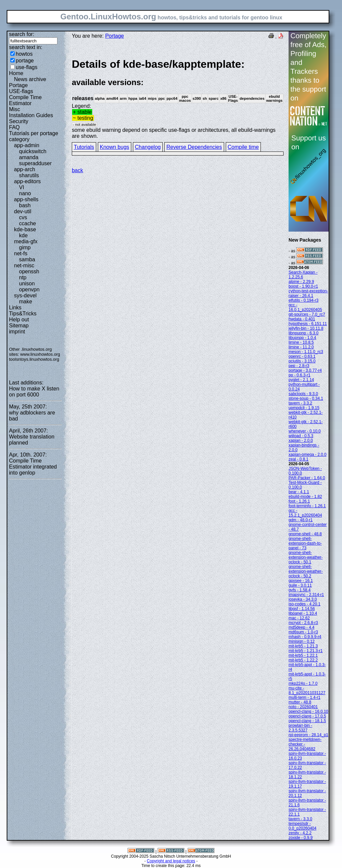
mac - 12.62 (299, 618)
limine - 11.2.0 (301, 347)
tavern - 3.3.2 (300, 403)
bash (25, 205)
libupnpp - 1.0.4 (302, 338)
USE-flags (21, 91)
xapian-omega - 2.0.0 (307, 455)
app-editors (27, 181)
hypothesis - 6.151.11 (308, 324)
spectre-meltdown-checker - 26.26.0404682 (305, 744)
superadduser (35, 163)
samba (27, 259)
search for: (22, 34)
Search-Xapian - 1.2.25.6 (303, 275)
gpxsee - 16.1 (301, 581)
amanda (29, 157)
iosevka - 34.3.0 (303, 599)
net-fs (21, 253)
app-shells (26, 199)
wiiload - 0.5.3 (301, 436)
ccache (28, 223)
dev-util (23, 211)
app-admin (27, 145)
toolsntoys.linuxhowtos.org (34, 359)
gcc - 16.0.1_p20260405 (305, 307)
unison (27, 283)
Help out (19, 320)
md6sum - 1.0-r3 (303, 632)
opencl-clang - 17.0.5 (307, 716)
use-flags (27, 67)
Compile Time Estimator (25, 100)
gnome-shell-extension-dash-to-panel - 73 (305, 543)
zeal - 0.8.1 (298, 459)
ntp (23, 277)
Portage (18, 85)
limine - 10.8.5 (301, 342)
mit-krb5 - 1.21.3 (303, 646)
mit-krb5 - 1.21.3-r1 (306, 651)
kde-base (25, 229)
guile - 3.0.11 (300, 585)
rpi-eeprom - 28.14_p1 (308, 735)
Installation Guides (31, 115)
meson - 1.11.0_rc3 (306, 352)
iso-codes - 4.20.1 (304, 604)
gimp (25, 247)
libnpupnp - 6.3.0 (303, 333)
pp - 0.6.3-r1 (299, 375)
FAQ (14, 127)
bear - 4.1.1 (299, 492)
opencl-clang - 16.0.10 (308, 711)
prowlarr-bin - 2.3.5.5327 (300, 728)
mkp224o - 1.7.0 (303, 683)
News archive (30, 79)
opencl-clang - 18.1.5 (307, 721)
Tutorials (84, 147)
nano (25, 193)
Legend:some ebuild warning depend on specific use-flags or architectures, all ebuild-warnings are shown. (178, 98)
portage (25, 61)
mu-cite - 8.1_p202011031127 (307, 690)
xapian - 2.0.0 (301, 441)
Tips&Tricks (23, 314)
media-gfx (26, 241)
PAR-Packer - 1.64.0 (307, 478)
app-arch (25, 169)
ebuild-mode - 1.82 (305, 497)
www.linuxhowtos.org (40, 354)
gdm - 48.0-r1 (301, 520)
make (26, 302)
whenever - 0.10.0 (305, 431)
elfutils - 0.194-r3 (303, 300)
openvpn (29, 290)
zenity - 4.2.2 (300, 833)
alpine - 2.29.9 (301, 282)
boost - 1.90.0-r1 (303, 286)
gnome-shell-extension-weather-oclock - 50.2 (306, 571)
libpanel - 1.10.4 (303, 613)
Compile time (243, 147)
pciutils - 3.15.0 (302, 361)
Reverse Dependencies (194, 147)
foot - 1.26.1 (299, 501)
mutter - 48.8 (300, 702)
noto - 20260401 (303, 707)
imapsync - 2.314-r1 (306, 595)
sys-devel (25, 296)
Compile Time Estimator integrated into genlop (33, 467)
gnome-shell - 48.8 (305, 534)
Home (16, 73)
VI (22, 187)
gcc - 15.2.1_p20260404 (305, 513)
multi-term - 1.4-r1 (304, 697)
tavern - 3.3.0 (300, 819)
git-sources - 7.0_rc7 (307, 314)
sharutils (29, 175)
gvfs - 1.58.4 (300, 590)
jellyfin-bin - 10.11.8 (306, 328)
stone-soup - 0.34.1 (306, 398)
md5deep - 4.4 (301, 627)
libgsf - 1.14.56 (302, 609)
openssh (29, 271)
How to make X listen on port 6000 (34, 392)
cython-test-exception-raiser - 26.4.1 (308, 293)
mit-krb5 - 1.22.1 (303, 655)
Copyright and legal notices (171, 861)
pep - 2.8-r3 (299, 366)
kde (23, 235)
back (77, 170)
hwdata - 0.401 (302, 319)
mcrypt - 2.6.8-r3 (303, 623)
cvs (23, 217)
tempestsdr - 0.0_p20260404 (302, 826)
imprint (17, 332)
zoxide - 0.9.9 (301, 838)
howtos (24, 54)
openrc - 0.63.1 (302, 356)
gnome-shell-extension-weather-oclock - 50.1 (306, 557)
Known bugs (115, 147)
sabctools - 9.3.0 (303, 394)
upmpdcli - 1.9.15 (304, 408)
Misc (15, 109)
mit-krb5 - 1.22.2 (303, 660)
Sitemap (19, 326)
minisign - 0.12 (302, 641)
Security (19, 121)
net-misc (24, 265)
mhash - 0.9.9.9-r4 (305, 637)
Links (15, 308)
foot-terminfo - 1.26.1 (307, 506)
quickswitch (33, 151)
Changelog (148, 147)
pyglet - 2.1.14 (301, 380)
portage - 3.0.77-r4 (305, 370)
